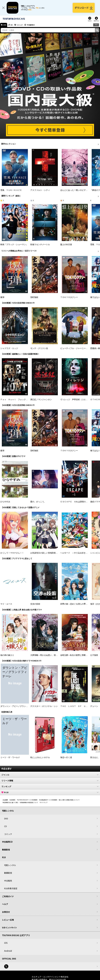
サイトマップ (43, 803)
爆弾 (2, 298)
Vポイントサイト (10, 928)
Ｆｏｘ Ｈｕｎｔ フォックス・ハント (18, 400)
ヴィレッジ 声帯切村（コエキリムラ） (78, 400)
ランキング (50, 787)
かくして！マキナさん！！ (12, 553)
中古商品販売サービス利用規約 (48, 800)
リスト (90, 21)
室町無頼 (34, 298)
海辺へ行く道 (66, 758)
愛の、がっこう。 (38, 502)
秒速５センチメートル (40, 245)
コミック (21, 25)
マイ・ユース (6, 605)
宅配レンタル (10, 866)
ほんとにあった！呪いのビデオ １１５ (78, 191)
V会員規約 (12, 800)
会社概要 (5, 800)
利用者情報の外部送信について (29, 803)
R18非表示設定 (11, 889)
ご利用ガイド (8, 897)
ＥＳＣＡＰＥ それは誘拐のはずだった (78, 502)
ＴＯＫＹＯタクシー (69, 298)
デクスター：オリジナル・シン (44, 707)
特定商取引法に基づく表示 (10, 803)
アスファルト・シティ (40, 191)
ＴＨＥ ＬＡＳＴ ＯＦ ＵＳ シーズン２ (80, 707)
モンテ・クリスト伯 (39, 349)
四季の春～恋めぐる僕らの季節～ (75, 605)
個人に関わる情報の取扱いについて (69, 800)
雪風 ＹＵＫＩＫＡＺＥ (11, 191)
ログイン (96, 21)
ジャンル (50, 775)
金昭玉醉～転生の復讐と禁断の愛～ (76, 656)
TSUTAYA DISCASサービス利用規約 (27, 800)
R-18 (50, 793)
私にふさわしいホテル (40, 758)
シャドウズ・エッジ (9, 349)
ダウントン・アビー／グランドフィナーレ (19, 707)
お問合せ (6, 912)
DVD (5, 25)
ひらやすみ (5, 502)
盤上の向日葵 (66, 245)
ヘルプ (5, 905)
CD (12, 25)
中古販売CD (32, 25)
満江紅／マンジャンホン (41, 400)
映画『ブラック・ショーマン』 (14, 245)
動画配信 (6, 850)
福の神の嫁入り (7, 656)
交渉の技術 (35, 605)
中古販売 (8, 881)
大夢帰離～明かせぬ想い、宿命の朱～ (47, 656)
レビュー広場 (8, 920)
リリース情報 (50, 781)
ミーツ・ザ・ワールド (10, 758)
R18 (96, 25)
